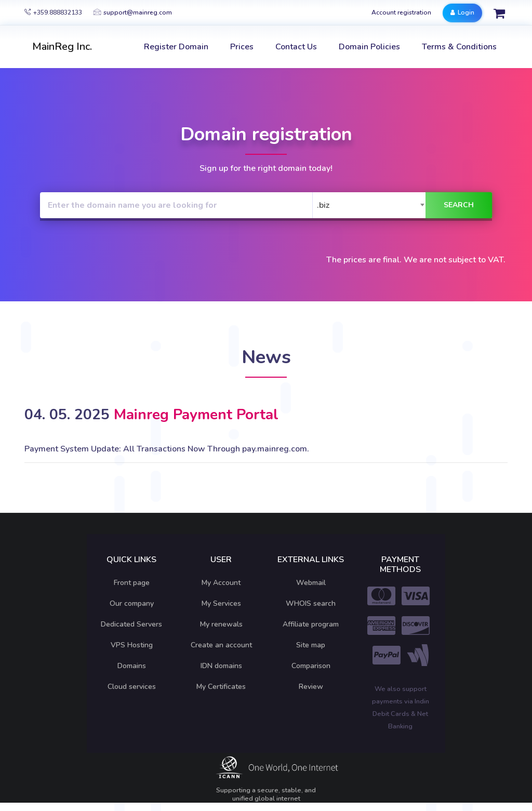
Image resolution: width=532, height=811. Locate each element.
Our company (132, 603)
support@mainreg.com (133, 12)
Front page (132, 583)
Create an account (221, 645)
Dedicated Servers (131, 624)
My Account (221, 583)
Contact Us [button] (296, 47)
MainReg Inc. (62, 46)
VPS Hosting (132, 645)
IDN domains (221, 666)
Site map (311, 645)
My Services (221, 603)
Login (462, 12)
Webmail (311, 583)
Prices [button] (242, 47)
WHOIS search (311, 603)
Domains (132, 666)
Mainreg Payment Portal (196, 415)
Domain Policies (369, 47)
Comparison (311, 666)
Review (311, 687)
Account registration (401, 12)
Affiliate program (311, 624)
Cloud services (132, 687)
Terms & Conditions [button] (459, 47)
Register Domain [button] (176, 47)
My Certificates (221, 687)
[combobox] (371, 205)
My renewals (221, 624)
